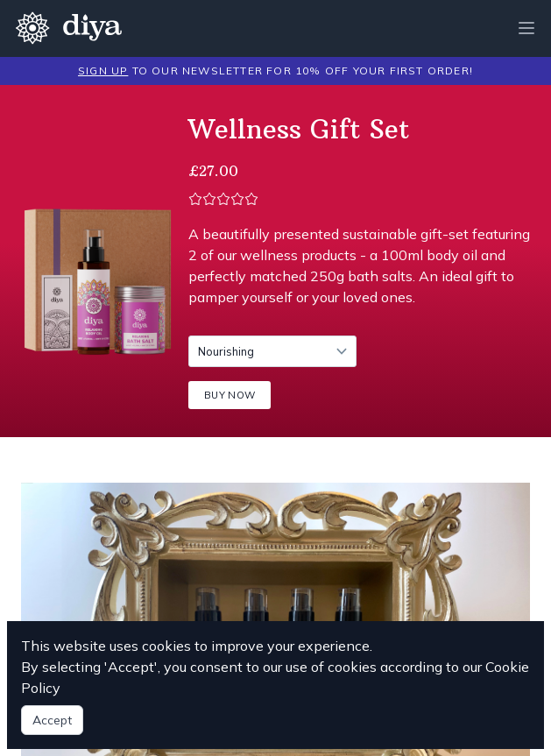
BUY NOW (230, 395)
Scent (188, 335)
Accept (52, 720)
